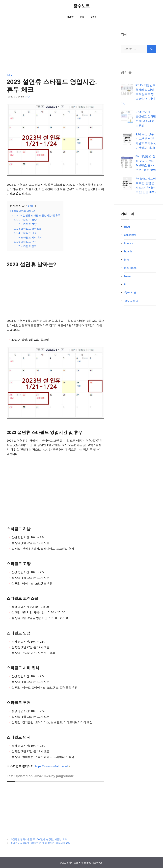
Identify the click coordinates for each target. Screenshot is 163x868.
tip (126, 284)
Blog (94, 17)
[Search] (151, 49)
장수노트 (81, 6)
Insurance (130, 268)
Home (70, 17)
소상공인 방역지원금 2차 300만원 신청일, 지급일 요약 (39, 839)
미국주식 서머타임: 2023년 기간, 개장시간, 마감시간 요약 (40, 843)
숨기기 (31, 206)
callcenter (130, 235)
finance (129, 243)
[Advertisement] (55, 48)
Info (82, 17)
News (128, 276)
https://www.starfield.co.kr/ (53, 766)
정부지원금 (131, 301)
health (128, 252)
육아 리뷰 (130, 293)
